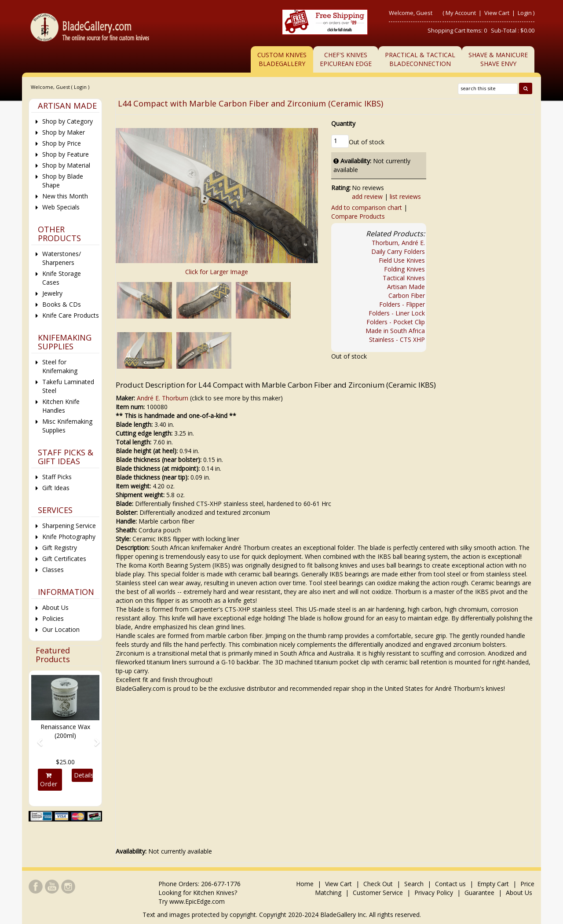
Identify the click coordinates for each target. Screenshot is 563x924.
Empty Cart (493, 884)
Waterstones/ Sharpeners (62, 258)
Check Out (378, 884)
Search (414, 884)
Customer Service (378, 893)
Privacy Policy (434, 893)
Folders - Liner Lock (397, 313)
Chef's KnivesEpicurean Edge (346, 59)
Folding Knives (404, 269)
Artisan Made (406, 287)
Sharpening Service (69, 526)
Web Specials (61, 207)
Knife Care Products (71, 315)
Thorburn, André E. (398, 243)
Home (306, 884)
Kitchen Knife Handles (61, 406)
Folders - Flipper (402, 304)
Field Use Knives (402, 260)
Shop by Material (66, 165)
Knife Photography (69, 537)
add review (367, 196)
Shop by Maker (64, 132)
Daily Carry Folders (398, 251)
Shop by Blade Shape (63, 181)
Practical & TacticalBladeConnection (420, 59)
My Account (461, 13)
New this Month (65, 196)
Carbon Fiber (407, 295)
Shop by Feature (66, 154)
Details (83, 775)
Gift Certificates (64, 559)
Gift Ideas (56, 488)
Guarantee (479, 893)
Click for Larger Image (217, 272)
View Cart (497, 13)
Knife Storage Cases (62, 278)
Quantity (343, 123)
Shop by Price (62, 143)
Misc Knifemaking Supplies (67, 426)
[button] (36, 738)
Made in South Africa (395, 331)
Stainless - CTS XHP (397, 339)
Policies (53, 618)
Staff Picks (57, 477)
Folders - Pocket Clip (396, 322)
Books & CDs (62, 304)
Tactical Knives (404, 278)
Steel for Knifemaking (60, 366)
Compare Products (358, 216)
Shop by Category (68, 121)
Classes (53, 570)
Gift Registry (60, 548)
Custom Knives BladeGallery (282, 59)
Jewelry (52, 293)
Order (49, 780)
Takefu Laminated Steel (68, 386)
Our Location (61, 629)
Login (525, 13)
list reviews (405, 196)
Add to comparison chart (367, 207)
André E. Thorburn (163, 398)
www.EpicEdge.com (197, 901)
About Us (55, 607)
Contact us (450, 884)
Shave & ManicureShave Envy (498, 59)
